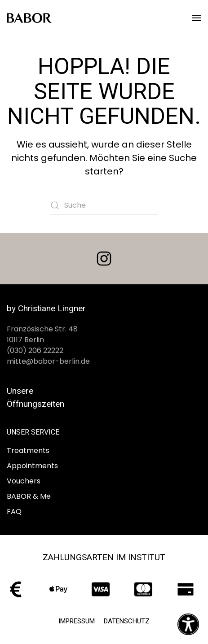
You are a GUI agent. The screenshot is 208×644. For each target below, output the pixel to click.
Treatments (28, 450)
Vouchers (24, 481)
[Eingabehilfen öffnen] (188, 624)
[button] (197, 18)
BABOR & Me (29, 496)
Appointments (32, 466)
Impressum (77, 621)
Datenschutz (127, 621)
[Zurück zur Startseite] (29, 18)
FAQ (14, 511)
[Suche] (104, 205)
